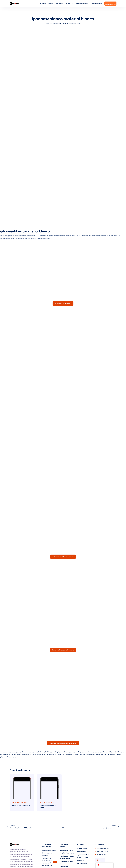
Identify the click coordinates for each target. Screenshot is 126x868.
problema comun (82, 4)
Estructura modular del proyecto (63, 540)
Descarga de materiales (63, 304)
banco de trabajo (96, 4)
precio (51, 4)
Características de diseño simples (63, 616)
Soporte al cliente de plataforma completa (63, 692)
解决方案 (70, 4)
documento (59, 4)
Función (43, 4)
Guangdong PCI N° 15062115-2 (20, 864)
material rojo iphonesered (21, 754)
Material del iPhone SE (20, 751)
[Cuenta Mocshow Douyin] (103, 809)
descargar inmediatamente (110, 4)
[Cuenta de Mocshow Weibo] (97, 809)
